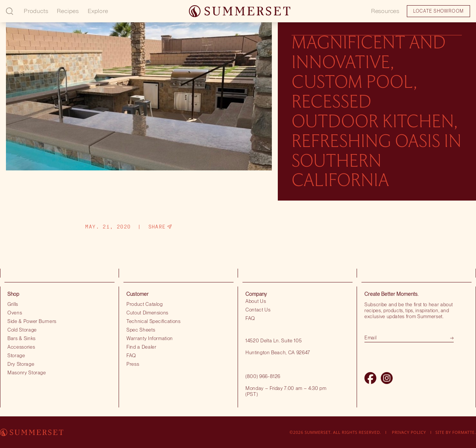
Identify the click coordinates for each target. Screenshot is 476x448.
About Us (256, 301)
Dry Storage (21, 364)
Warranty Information (150, 338)
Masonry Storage (27, 372)
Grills (13, 304)
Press (133, 364)
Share (160, 227)
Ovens (15, 313)
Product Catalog (145, 304)
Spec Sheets (141, 330)
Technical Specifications (154, 321)
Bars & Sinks (22, 338)
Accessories (21, 347)
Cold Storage (22, 330)
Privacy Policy (409, 432)
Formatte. (464, 432)
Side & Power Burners (32, 321)
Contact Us (258, 310)
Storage (16, 355)
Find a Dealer (141, 347)
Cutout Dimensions (147, 313)
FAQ (131, 355)
